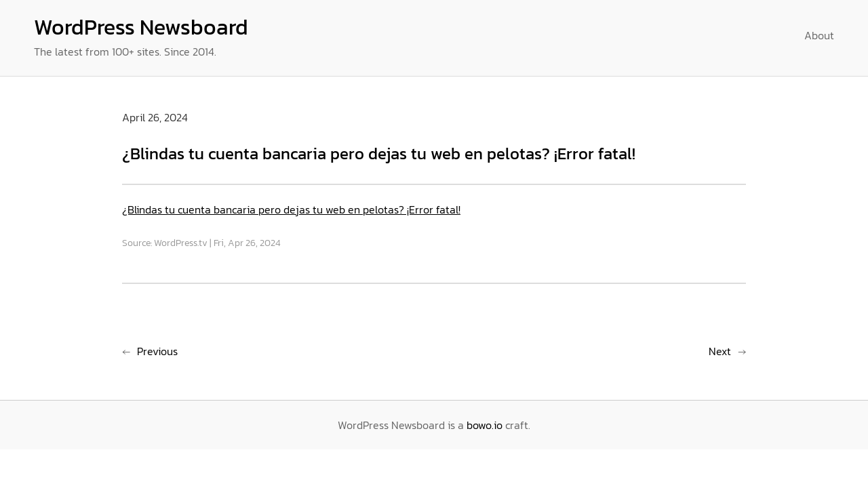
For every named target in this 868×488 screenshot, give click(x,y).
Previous (157, 351)
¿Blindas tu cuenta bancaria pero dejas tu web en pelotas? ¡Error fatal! (291, 209)
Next (720, 351)
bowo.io (485, 425)
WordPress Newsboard (141, 27)
